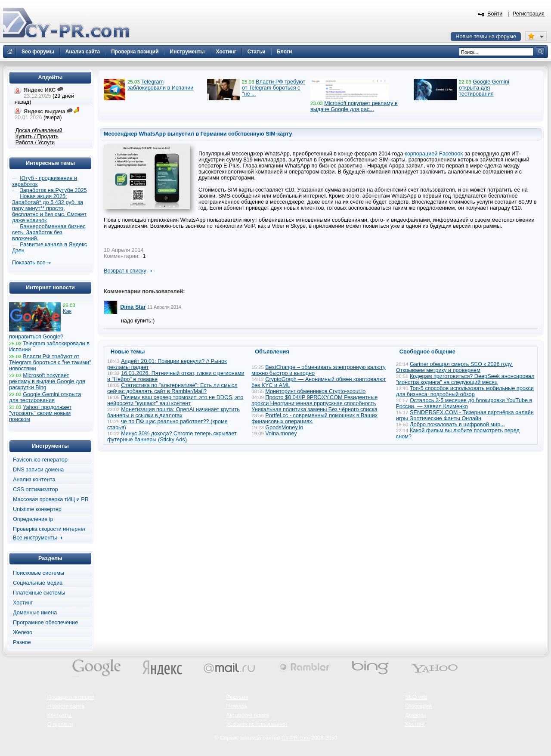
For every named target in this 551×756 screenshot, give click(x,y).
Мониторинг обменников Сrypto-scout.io (315, 391)
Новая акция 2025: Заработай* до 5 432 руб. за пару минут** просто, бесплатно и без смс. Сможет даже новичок (49, 208)
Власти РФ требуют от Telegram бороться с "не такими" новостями (50, 363)
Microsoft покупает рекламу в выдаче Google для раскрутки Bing (47, 381)
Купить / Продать (37, 136)
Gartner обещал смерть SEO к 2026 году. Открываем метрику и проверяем (454, 367)
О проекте (60, 724)
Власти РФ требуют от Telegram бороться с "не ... (274, 88)
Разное (22, 642)
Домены (415, 715)
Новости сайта (66, 706)
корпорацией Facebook (434, 154)
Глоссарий (418, 706)
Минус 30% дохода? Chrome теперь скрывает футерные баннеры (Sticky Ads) (172, 437)
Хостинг (23, 603)
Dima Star (133, 307)
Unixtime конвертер (37, 509)
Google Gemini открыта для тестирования (484, 88)
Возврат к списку (125, 271)
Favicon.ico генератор (40, 460)
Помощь (237, 706)
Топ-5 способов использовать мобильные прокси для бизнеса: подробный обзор (465, 391)
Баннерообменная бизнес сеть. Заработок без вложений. (49, 232)
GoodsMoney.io (284, 428)
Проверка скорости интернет (50, 529)
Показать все (29, 263)
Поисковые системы (39, 573)
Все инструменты (35, 538)
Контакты (59, 715)
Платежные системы (39, 593)
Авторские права (248, 715)
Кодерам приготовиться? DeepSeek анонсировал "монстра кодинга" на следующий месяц (465, 379)
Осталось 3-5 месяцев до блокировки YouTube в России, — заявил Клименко (464, 403)
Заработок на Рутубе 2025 (53, 190)
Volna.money (281, 434)
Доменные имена (35, 613)
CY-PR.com (296, 738)
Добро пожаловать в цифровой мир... (457, 424)
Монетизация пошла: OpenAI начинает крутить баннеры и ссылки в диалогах (173, 412)
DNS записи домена (38, 470)
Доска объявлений (39, 130)
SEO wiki (416, 697)
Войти (495, 14)
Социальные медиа (38, 583)
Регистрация (529, 14)
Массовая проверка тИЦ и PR (51, 499)
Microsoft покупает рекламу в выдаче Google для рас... (354, 106)
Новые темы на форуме (486, 37)
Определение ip (33, 519)
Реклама (237, 697)
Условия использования (257, 724)
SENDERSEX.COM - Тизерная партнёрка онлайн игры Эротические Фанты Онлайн (465, 415)
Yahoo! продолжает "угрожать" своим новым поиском (40, 413)
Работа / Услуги (35, 143)
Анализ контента (34, 480)
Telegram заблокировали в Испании (160, 85)
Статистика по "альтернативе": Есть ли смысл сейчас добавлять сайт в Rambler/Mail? (172, 388)
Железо (23, 632)
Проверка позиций (71, 697)
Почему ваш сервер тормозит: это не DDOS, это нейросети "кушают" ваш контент (175, 400)
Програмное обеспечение (45, 623)
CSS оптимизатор (36, 490)
